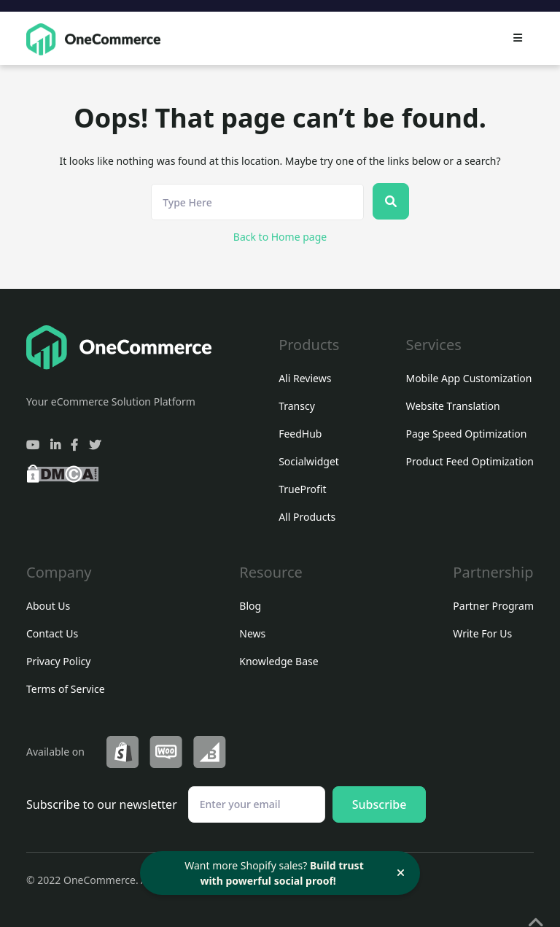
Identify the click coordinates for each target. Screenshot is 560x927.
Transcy (297, 406)
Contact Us (52, 633)
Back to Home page (280, 237)
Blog (250, 606)
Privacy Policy (58, 661)
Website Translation (452, 406)
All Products (307, 517)
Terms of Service (66, 689)
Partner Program (493, 606)
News (252, 633)
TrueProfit (302, 489)
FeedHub (300, 434)
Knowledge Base (279, 661)
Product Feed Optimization (470, 461)
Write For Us (482, 633)
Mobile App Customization (468, 378)
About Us (48, 606)
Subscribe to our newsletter (102, 804)
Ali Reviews (305, 378)
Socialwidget (309, 461)
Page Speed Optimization (466, 434)
